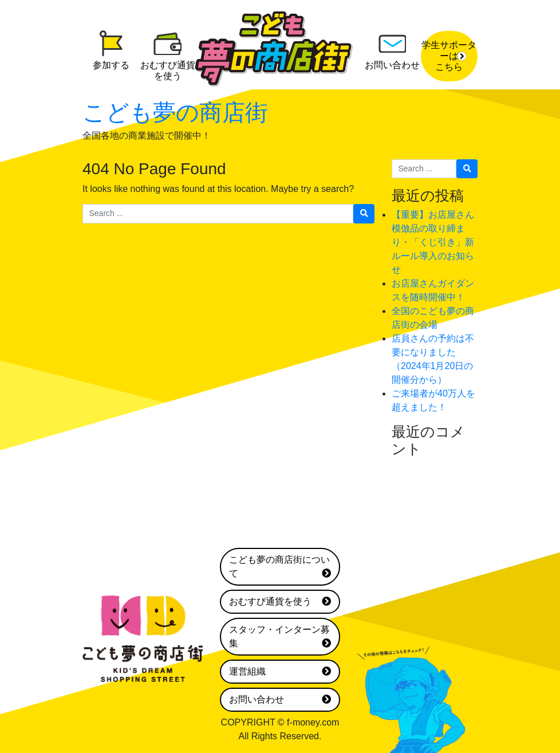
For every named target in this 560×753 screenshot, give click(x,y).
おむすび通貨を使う (280, 602)
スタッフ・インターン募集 (280, 638)
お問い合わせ (280, 700)
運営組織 (280, 672)
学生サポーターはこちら (449, 56)
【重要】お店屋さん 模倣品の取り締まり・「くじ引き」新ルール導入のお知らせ (437, 242)
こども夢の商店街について (280, 568)
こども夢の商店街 (175, 112)
